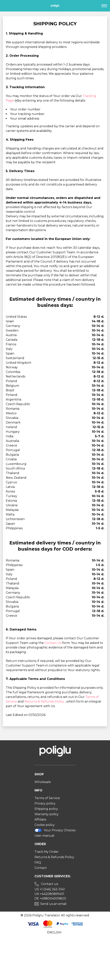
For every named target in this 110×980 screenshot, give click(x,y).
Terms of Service (47, 798)
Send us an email (53, 904)
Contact (41, 868)
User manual (44, 836)
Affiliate (40, 820)
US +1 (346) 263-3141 (50, 889)
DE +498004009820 (50, 898)
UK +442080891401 (49, 894)
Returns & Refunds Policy (45, 701)
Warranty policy (47, 814)
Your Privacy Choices (55, 830)
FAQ (38, 862)
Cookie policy (45, 825)
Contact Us (53, 643)
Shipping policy (46, 809)
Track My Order (47, 852)
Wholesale (43, 782)
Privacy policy (45, 803)
